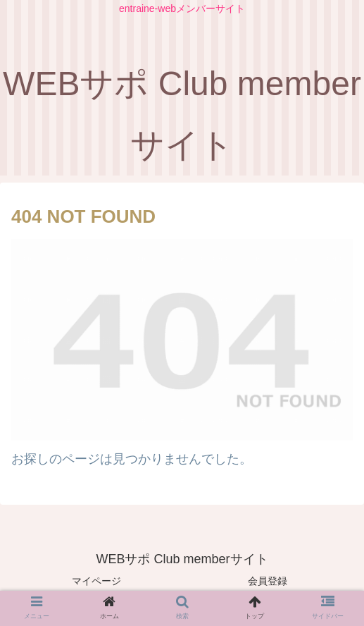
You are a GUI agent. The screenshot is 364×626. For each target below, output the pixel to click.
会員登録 (268, 581)
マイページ (96, 581)
